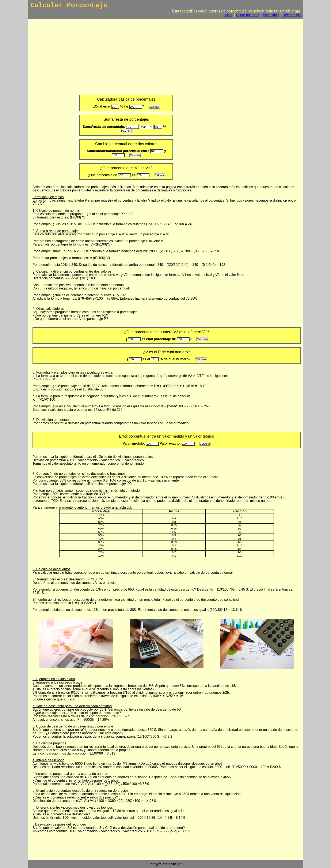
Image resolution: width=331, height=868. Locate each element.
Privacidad (271, 15)
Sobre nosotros (248, 15)
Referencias (292, 15)
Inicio (228, 15)
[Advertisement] (167, 56)
